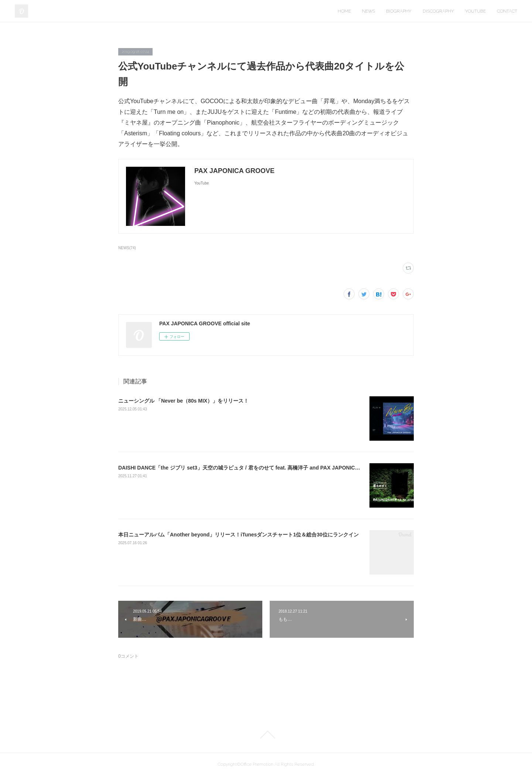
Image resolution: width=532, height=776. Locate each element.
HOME (344, 11)
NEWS (369, 11)
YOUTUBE (475, 11)
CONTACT (507, 11)
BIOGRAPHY (399, 11)
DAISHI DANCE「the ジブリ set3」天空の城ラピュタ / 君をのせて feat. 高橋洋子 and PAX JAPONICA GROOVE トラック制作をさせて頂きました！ (293, 468)
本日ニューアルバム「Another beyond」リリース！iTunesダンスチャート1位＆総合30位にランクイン (238, 535)
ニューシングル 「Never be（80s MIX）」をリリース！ (183, 401)
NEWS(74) (127, 248)
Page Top (266, 735)
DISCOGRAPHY (438, 11)
